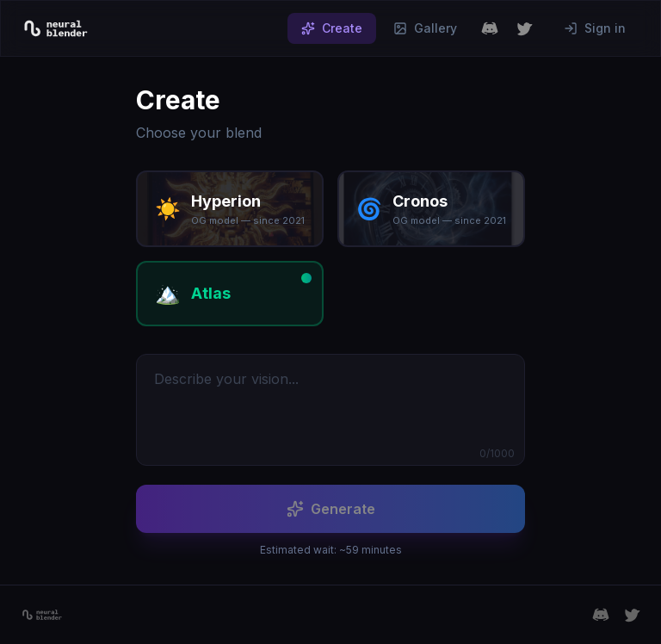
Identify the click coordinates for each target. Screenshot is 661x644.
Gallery (425, 28)
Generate (331, 509)
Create (332, 28)
